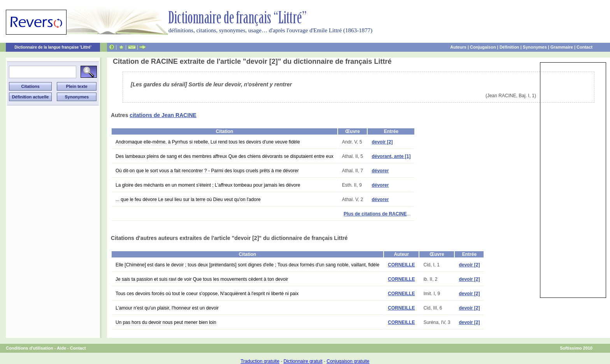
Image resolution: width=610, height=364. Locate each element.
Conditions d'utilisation (30, 348)
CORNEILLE (401, 265)
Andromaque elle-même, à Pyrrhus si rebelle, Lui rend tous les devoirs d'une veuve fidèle (208, 142)
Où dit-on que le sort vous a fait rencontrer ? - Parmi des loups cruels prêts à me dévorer (207, 171)
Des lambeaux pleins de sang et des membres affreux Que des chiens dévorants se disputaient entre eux (224, 156)
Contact (585, 47)
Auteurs (458, 47)
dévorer (380, 171)
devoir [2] (382, 142)
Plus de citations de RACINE (375, 214)
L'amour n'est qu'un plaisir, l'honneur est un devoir (167, 308)
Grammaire (562, 47)
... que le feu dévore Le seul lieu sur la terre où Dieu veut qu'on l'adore (188, 199)
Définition (509, 47)
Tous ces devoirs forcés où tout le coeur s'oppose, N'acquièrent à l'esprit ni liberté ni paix (207, 294)
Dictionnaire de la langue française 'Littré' (53, 47)
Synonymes (535, 47)
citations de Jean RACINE (163, 115)
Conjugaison (483, 47)
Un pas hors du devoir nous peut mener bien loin (166, 322)
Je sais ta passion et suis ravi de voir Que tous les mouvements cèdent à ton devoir (202, 279)
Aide (61, 348)
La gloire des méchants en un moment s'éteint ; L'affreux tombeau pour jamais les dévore (208, 185)
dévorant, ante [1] (391, 156)
